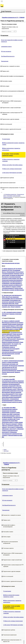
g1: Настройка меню (8, 408)
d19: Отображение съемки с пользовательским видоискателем (11, 350)
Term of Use (6, 451)
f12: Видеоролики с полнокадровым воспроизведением (12, 399)
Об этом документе (6, 51)
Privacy (5, 450)
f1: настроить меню (8, 379)
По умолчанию (6, 139)
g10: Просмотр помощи (10, 424)
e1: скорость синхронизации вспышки (12, 361)
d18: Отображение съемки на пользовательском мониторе (10, 347)
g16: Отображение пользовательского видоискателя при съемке (12, 434)
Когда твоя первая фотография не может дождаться (12, 41)
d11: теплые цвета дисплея (11, 337)
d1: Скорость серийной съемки (10, 321)
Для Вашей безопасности (8, 56)
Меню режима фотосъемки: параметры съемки (13, 144)
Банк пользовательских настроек (11, 263)
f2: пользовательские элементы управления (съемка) (13, 381)
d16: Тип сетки (13, 344)
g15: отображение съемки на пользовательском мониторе (13, 431)
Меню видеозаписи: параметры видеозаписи (11, 149)
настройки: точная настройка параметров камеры (11, 155)
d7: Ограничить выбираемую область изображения (12, 331)
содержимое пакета (6, 47)
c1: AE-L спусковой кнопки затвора (11, 312)
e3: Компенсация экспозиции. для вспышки (10, 364)
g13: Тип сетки (9, 427)
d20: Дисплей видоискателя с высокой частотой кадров (12, 354)
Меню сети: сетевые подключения (12, 169)
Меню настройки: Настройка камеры (12, 165)
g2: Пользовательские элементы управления (10, 409)
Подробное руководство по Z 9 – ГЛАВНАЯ (13, 18)
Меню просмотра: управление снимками (11, 160)
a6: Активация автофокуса (15, 275)
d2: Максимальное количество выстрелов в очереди (13, 323)
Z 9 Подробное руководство (10, 194)
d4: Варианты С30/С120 (15, 326)
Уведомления (5, 61)
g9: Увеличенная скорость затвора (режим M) (12, 422)
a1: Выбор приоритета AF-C (9, 269)
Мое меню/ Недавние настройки (12, 173)
